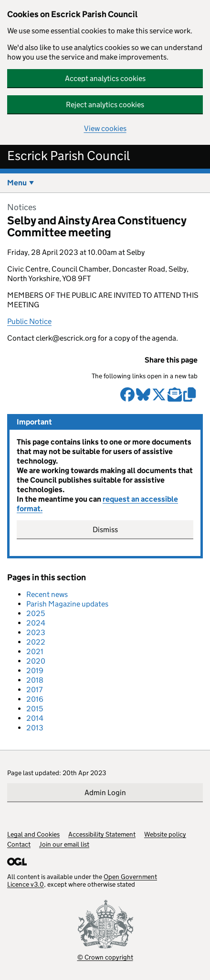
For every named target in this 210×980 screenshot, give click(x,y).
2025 (36, 613)
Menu (17, 183)
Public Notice (29, 321)
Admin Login (105, 793)
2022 (36, 642)
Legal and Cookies (33, 834)
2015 (35, 709)
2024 (36, 623)
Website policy (165, 834)
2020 (36, 661)
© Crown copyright (105, 957)
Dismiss (105, 530)
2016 (35, 699)
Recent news (47, 594)
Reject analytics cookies (105, 105)
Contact (19, 844)
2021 (35, 652)
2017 (34, 690)
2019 (35, 671)
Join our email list (64, 844)
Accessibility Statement (102, 834)
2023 (36, 632)
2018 (35, 680)
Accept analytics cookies (105, 78)
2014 (35, 718)
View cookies (105, 128)
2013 (35, 728)
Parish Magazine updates (67, 604)
